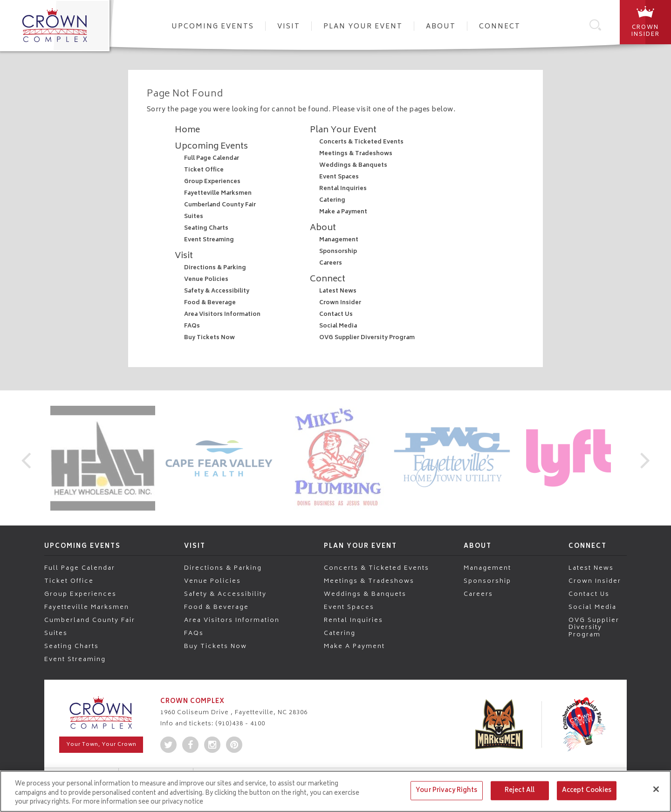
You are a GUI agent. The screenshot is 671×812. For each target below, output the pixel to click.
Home (187, 130)
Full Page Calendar (212, 159)
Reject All (520, 790)
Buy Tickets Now (209, 338)
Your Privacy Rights (446, 790)
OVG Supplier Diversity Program (367, 338)
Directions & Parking (215, 268)
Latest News (338, 291)
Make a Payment (343, 212)
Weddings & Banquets (353, 166)
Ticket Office (204, 170)
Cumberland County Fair (220, 205)
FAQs (192, 326)
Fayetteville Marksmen (218, 194)
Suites (194, 217)
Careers (331, 263)
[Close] (656, 789)
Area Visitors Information (222, 315)
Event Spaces (339, 177)
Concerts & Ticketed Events (361, 142)
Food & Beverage (210, 303)
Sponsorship (338, 252)
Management (339, 240)
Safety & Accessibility (217, 291)
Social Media (338, 326)
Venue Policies (206, 280)
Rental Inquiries (343, 189)
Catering (332, 201)
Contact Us (336, 315)
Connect (500, 27)
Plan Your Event (363, 27)
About (441, 27)
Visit (289, 27)
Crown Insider (340, 303)
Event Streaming (209, 240)
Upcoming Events (213, 27)
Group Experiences (212, 182)
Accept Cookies (587, 790)
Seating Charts (206, 229)
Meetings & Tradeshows (356, 154)
